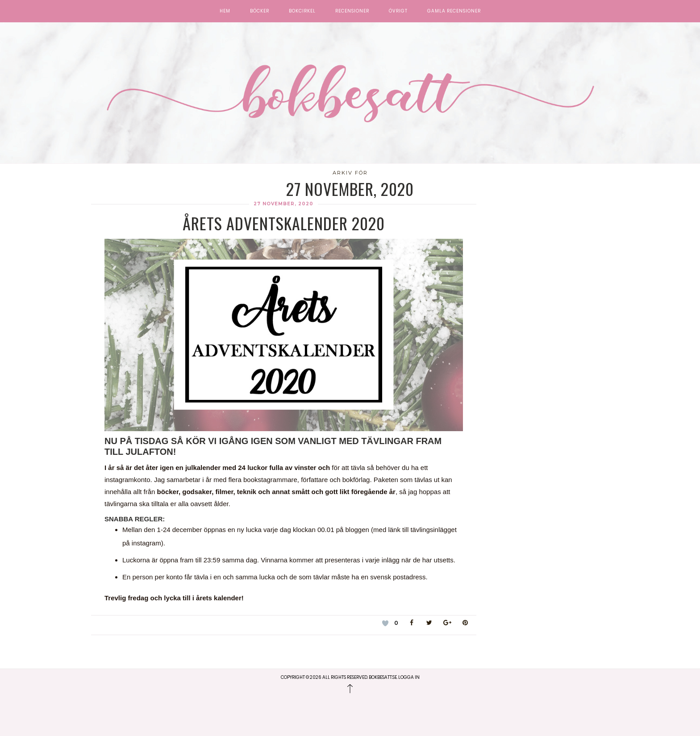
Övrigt (398, 11)
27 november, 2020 (283, 204)
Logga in (409, 677)
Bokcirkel (302, 11)
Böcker (260, 11)
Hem (225, 11)
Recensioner (352, 11)
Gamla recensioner (454, 11)
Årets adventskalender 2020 (284, 223)
